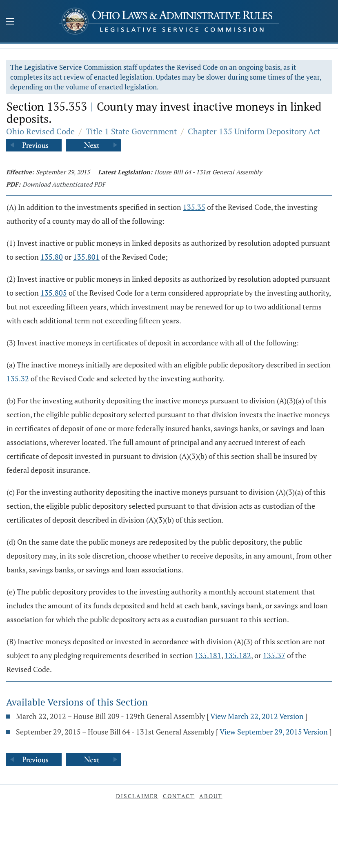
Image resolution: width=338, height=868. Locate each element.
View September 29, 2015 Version (274, 732)
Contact (179, 796)
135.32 (18, 378)
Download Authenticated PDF (64, 184)
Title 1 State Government (131, 131)
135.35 (194, 207)
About (211, 796)
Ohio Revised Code (40, 131)
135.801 (86, 257)
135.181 (208, 655)
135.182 (238, 655)
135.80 (52, 257)
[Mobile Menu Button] (10, 22)
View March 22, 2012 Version (257, 716)
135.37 (274, 655)
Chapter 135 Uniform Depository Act (254, 131)
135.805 (54, 293)
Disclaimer (137, 796)
